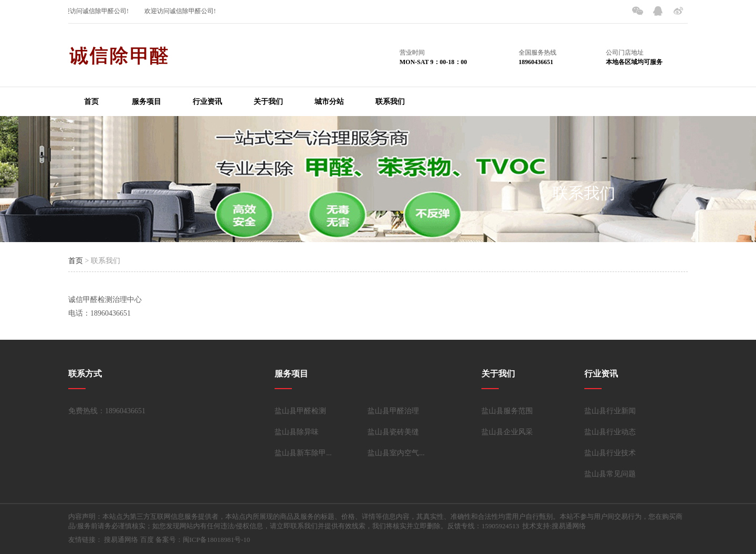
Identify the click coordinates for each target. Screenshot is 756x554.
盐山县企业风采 (507, 432)
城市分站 (329, 102)
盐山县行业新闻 (610, 411)
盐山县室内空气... (396, 453)
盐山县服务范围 (507, 411)
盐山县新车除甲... (303, 453)
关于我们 (268, 102)
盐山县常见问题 (610, 474)
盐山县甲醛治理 (393, 411)
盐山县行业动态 (610, 432)
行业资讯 (207, 102)
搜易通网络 (121, 540)
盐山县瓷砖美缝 (393, 432)
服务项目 (146, 102)
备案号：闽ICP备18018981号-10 (203, 540)
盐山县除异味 (297, 432)
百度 (147, 540)
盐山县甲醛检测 (300, 411)
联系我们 (390, 102)
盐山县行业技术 (610, 453)
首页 (91, 102)
